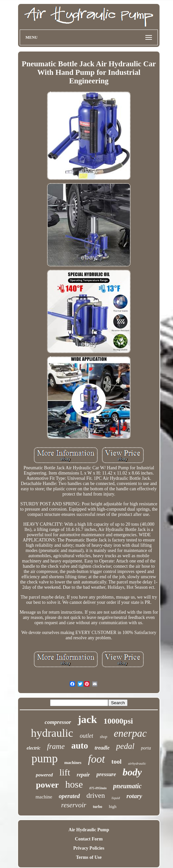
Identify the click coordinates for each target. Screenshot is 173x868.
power (47, 785)
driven (96, 795)
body (132, 772)
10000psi (118, 721)
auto (80, 746)
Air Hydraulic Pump (89, 830)
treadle (102, 748)
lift (65, 772)
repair (83, 775)
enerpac (130, 733)
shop (103, 737)
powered (44, 775)
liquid (116, 798)
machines (73, 762)
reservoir (74, 805)
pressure (106, 774)
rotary (135, 796)
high (113, 806)
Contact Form (89, 839)
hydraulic (52, 733)
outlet (86, 736)
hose (74, 784)
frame (56, 746)
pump (45, 759)
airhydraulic (137, 763)
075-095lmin (98, 788)
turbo (98, 807)
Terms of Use (89, 857)
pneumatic (127, 786)
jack (87, 719)
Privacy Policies (89, 848)
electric (34, 748)
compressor (58, 722)
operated (69, 796)
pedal (125, 746)
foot (96, 759)
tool (117, 762)
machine (44, 797)
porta (146, 748)
